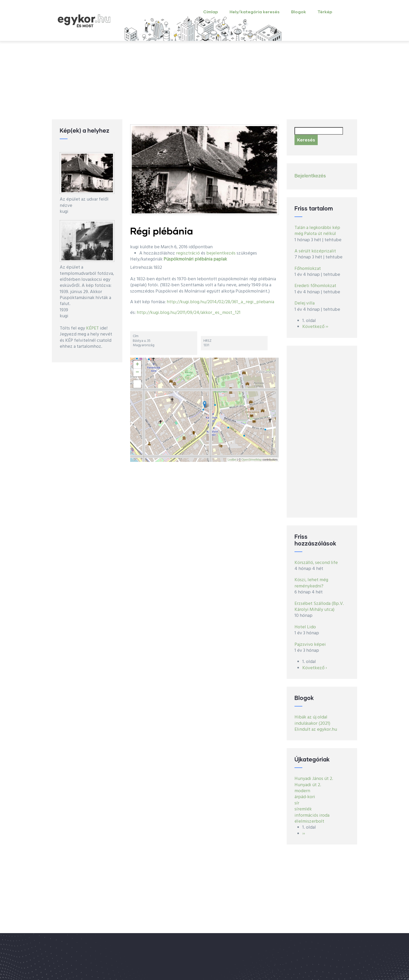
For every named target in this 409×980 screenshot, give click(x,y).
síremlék (303, 809)
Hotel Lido (305, 627)
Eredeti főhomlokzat (315, 286)
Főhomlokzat (308, 269)
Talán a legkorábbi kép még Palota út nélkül (317, 231)
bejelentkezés (221, 253)
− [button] (137, 373)
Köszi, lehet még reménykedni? (311, 583)
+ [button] (137, 365)
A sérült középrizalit (315, 251)
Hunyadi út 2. (308, 785)
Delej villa (305, 303)
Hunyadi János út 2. (314, 779)
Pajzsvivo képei (310, 645)
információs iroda (312, 815)
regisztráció (188, 253)
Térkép (325, 12)
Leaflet (232, 460)
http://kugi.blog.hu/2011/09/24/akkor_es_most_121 (189, 313)
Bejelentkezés (310, 176)
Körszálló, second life (316, 563)
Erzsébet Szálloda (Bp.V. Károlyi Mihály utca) (319, 607)
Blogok (299, 12)
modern (302, 791)
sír (297, 803)
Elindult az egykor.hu (316, 730)
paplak (220, 259)
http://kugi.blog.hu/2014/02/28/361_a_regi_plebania (220, 302)
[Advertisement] (204, 80)
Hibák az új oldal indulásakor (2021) (312, 720)
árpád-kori (305, 797)
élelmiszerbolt (309, 821)
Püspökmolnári (179, 259)
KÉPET (92, 328)
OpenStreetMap (252, 460)
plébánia (203, 259)
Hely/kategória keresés (255, 12)
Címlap (211, 12)
